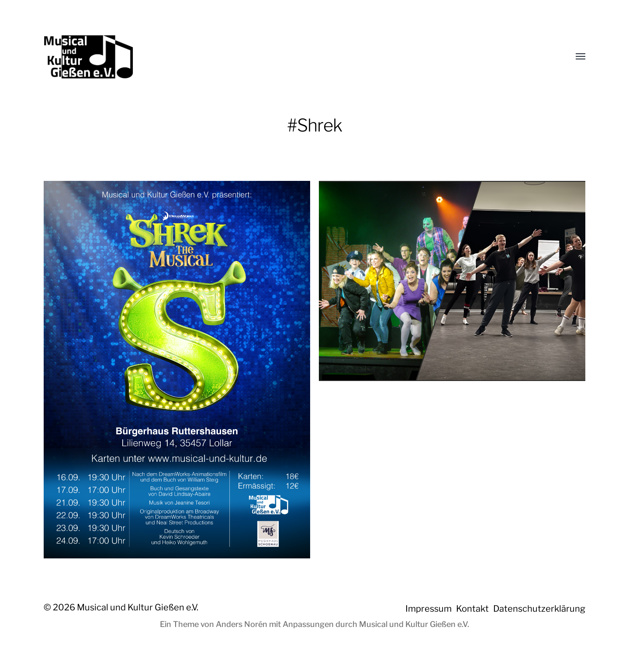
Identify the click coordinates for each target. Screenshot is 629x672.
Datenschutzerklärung (539, 609)
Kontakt (472, 609)
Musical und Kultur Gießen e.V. (138, 607)
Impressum (429, 609)
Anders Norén (242, 624)
